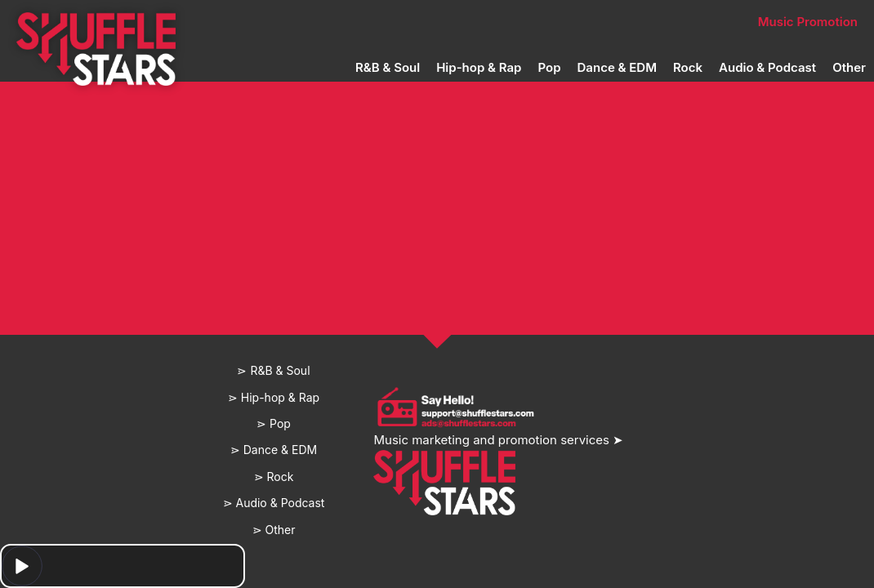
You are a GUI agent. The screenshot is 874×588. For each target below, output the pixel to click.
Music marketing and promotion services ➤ (498, 440)
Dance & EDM (617, 67)
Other (849, 67)
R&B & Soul (388, 67)
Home (182, 22)
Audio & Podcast (767, 67)
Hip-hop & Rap (479, 67)
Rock (688, 67)
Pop (549, 67)
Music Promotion (808, 22)
